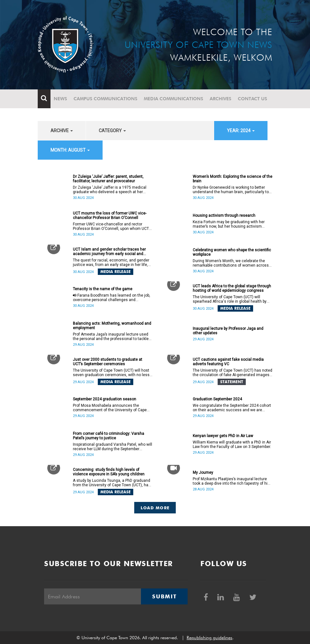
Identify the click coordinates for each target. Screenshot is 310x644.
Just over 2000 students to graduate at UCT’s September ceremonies (108, 362)
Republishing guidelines (209, 638)
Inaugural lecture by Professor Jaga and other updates (228, 331)
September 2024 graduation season (105, 399)
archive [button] (62, 131)
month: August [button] (70, 150)
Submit (164, 596)
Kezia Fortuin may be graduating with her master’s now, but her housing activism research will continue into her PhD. (229, 224)
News (60, 99)
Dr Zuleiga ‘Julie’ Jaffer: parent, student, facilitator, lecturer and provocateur (108, 179)
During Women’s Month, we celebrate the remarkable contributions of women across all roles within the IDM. (231, 263)
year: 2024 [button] (241, 131)
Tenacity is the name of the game (103, 289)
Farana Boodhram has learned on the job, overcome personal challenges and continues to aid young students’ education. (112, 298)
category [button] (112, 131)
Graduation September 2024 (217, 399)
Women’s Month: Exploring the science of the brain (232, 179)
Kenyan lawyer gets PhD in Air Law (223, 436)
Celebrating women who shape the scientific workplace (232, 252)
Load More (155, 508)
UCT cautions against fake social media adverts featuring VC (228, 362)
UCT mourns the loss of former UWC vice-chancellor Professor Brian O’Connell (110, 216)
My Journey (203, 473)
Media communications (174, 99)
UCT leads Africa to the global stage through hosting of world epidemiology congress (232, 288)
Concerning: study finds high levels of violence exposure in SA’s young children (109, 472)
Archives (221, 99)
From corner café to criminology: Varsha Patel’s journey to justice (108, 436)
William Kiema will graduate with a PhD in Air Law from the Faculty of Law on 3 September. (232, 444)
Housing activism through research (224, 216)
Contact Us (252, 99)
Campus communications (105, 99)
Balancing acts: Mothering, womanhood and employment (112, 326)
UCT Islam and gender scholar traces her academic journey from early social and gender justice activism (109, 252)
